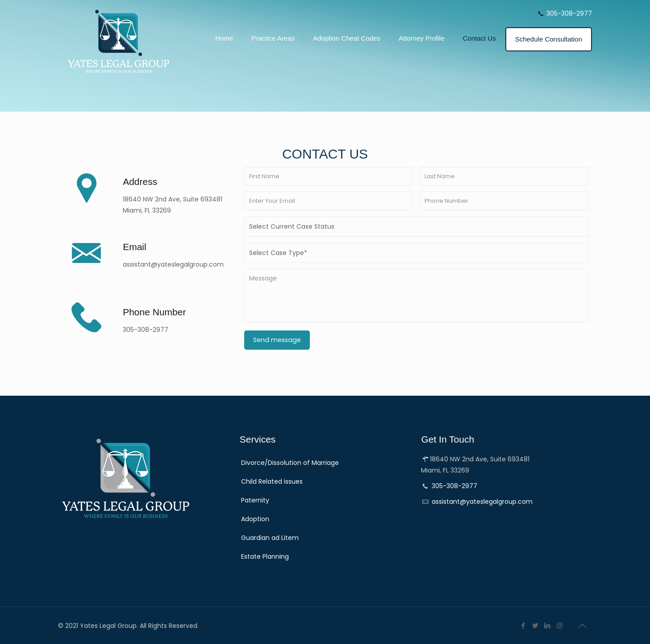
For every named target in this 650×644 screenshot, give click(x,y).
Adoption (255, 519)
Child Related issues (272, 481)
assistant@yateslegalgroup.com (482, 502)
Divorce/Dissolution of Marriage (290, 463)
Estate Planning (265, 556)
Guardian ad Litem (270, 538)
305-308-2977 (569, 13)
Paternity (255, 500)
